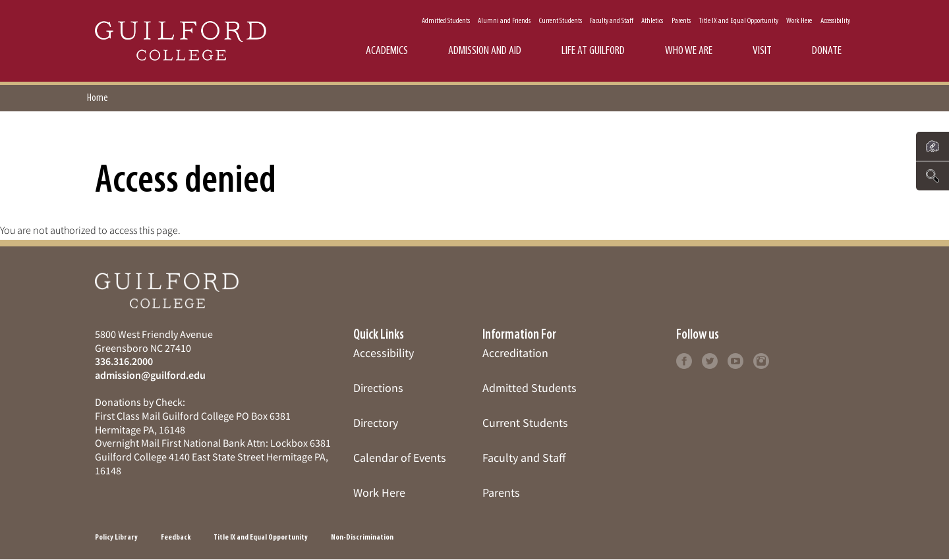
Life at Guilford (593, 51)
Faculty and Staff (612, 21)
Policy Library (116, 538)
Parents (681, 21)
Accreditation (515, 353)
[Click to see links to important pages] (933, 146)
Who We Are (689, 51)
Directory (376, 423)
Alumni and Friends (504, 21)
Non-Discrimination (362, 538)
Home (98, 98)
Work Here (799, 21)
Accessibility (835, 21)
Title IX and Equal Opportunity (738, 21)
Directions (378, 388)
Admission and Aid (485, 51)
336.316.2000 (124, 361)
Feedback (176, 538)
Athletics (652, 21)
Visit (762, 51)
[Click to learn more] (684, 359)
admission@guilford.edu (150, 375)
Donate (827, 51)
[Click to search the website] (933, 176)
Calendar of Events (400, 458)
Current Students (561, 21)
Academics (387, 51)
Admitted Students (446, 21)
